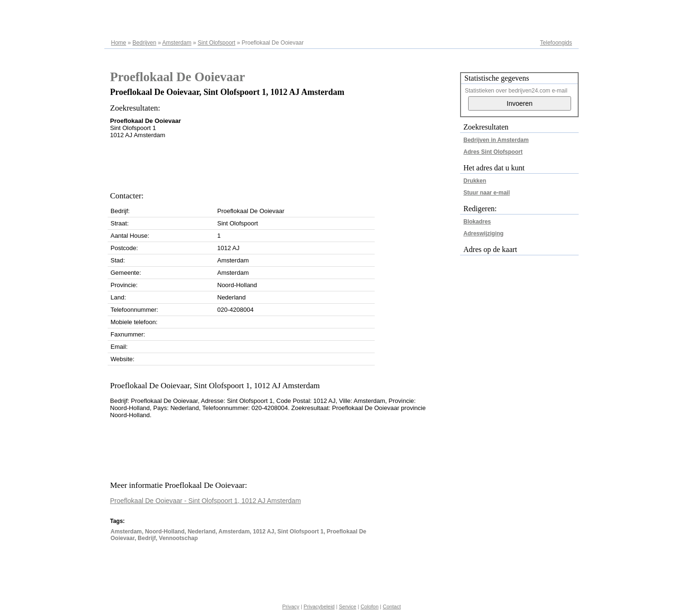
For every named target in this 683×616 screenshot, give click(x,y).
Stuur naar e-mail (487, 193)
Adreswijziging (484, 233)
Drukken (475, 181)
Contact (392, 607)
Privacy (291, 607)
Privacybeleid (319, 607)
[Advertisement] (283, 162)
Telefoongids (556, 43)
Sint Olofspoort (217, 43)
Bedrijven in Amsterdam (496, 140)
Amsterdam (177, 43)
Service (347, 607)
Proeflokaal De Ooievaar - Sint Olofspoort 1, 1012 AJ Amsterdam (205, 501)
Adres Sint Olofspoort (493, 152)
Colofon (369, 607)
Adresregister (555, 10)
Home (119, 43)
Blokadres (477, 222)
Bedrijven (144, 43)
